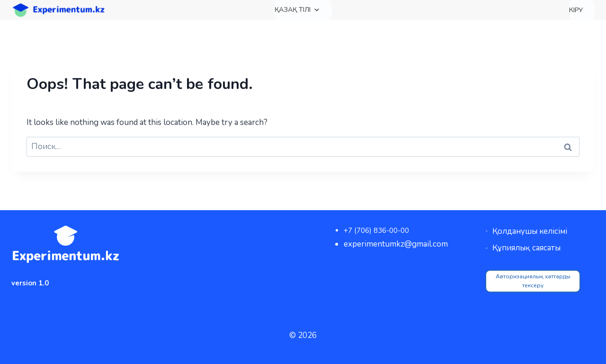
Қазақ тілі (297, 10)
